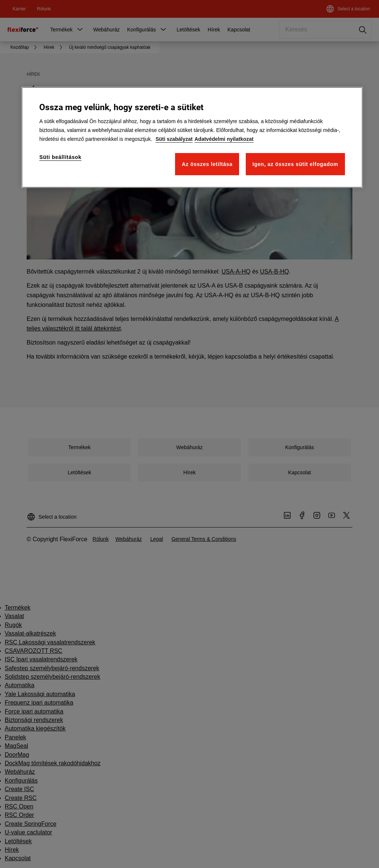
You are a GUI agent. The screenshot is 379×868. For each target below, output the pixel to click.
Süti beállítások (60, 157)
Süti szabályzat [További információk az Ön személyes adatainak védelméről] (174, 139)
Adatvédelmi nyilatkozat (224, 139)
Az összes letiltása (207, 164)
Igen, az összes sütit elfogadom (295, 164)
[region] (192, 137)
